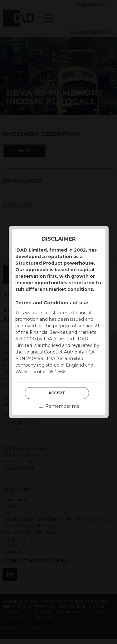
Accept (57, 393)
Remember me (59, 406)
